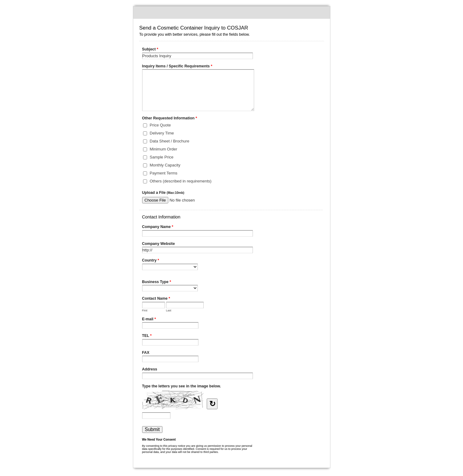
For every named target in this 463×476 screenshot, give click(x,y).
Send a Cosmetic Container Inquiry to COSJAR (232, 13)
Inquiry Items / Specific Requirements (177, 67)
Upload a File (163, 193)
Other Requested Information (170, 119)
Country (151, 261)
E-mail (149, 320)
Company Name (158, 227)
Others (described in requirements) (181, 181)
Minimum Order (164, 149)
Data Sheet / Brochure (170, 141)
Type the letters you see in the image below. (182, 386)
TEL (147, 336)
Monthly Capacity (165, 165)
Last (169, 310)
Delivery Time (162, 133)
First (145, 310)
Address (150, 369)
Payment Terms (164, 173)
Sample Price (162, 157)
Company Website (159, 244)
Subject (150, 50)
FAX (146, 353)
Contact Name (156, 299)
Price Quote (160, 125)
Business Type (157, 282)
